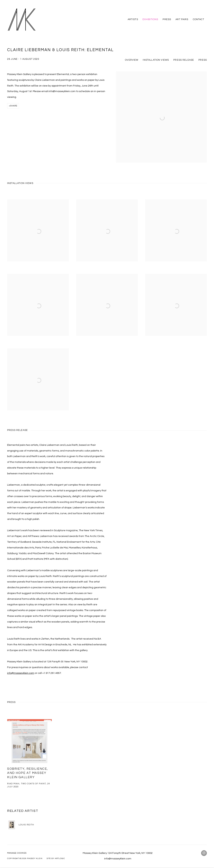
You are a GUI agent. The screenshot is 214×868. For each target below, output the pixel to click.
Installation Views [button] (156, 60)
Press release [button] (184, 60)
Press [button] (203, 60)
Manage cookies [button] (17, 853)
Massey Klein (21, 19)
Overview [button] (132, 60)
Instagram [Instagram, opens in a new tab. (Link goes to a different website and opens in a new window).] (204, 853)
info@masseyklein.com (21, 673)
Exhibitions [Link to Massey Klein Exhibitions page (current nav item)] (150, 19)
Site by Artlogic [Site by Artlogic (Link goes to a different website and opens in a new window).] (56, 858)
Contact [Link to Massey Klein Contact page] (199, 19)
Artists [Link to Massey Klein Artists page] (133, 19)
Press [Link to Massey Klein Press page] (167, 19)
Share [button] (14, 106)
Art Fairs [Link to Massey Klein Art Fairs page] (182, 19)
